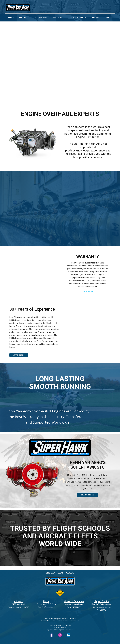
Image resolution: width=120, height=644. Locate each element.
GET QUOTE (24, 18)
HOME (11, 18)
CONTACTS (57, 18)
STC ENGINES (41, 18)
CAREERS (70, 573)
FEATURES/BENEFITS (77, 18)
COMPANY (96, 18)
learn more (88, 292)
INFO (108, 18)
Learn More (19, 355)
